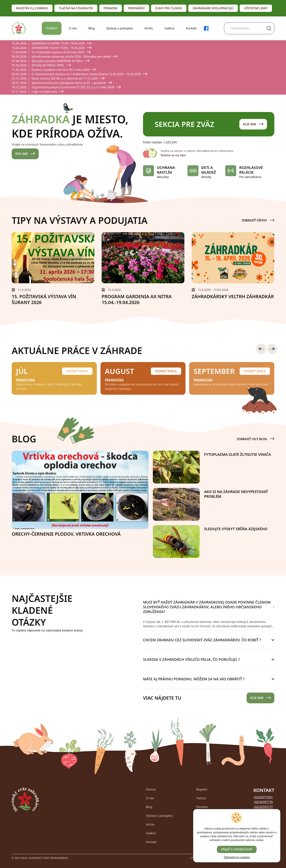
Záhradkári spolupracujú (213, 8)
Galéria (169, 28)
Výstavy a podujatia (120, 28)
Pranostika (25, 380)
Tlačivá (201, 798)
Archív (149, 28)
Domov (52, 28)
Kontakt (191, 28)
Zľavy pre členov (169, 8)
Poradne (111, 8)
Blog (92, 28)
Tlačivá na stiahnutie (76, 8)
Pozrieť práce (77, 371)
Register (202, 789)
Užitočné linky (256, 8)
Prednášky (136, 8)
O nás (73, 28)
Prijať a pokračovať (237, 849)
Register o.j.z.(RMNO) (32, 8)
